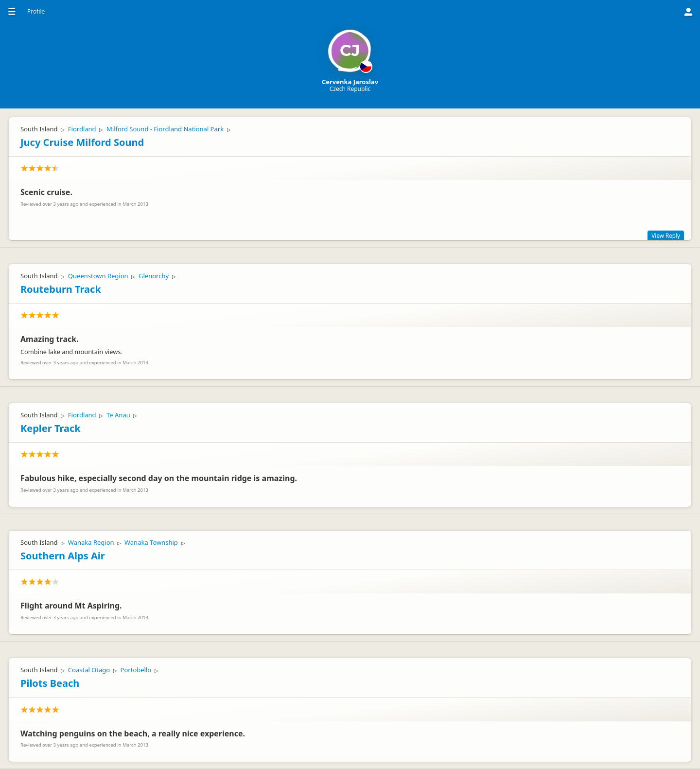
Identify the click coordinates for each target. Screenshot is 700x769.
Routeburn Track (61, 289)
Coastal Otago (89, 670)
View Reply (666, 235)
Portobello (136, 670)
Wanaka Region (91, 542)
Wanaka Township (151, 542)
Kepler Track (51, 428)
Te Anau (118, 415)
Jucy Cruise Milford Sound (82, 142)
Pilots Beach (50, 683)
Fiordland (82, 129)
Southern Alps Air (63, 556)
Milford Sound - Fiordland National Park (165, 129)
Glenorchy (154, 276)
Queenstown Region (98, 276)
